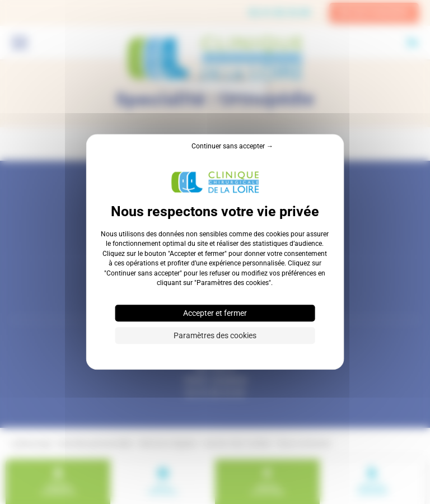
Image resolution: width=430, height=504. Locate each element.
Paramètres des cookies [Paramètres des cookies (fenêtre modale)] (215, 336)
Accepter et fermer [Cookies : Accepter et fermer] (215, 314)
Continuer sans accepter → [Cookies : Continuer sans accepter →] (232, 146)
